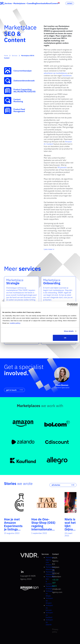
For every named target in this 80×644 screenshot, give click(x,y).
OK (65, 338)
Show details (69, 331)
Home (6, 56)
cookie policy (15, 323)
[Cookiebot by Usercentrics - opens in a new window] (68, 305)
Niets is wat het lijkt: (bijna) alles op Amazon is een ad (71, 531)
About (48, 3)
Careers (54, 3)
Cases (30, 3)
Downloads (41, 3)
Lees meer (49, 249)
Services (8, 3)
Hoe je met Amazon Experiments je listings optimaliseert (14, 526)
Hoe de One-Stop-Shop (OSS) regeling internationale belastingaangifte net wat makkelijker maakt (44, 531)
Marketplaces (19, 3)
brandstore (67, 75)
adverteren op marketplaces (55, 73)
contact (70, 3)
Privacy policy (55, 631)
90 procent (62, 167)
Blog (34, 3)
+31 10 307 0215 (55, 583)
